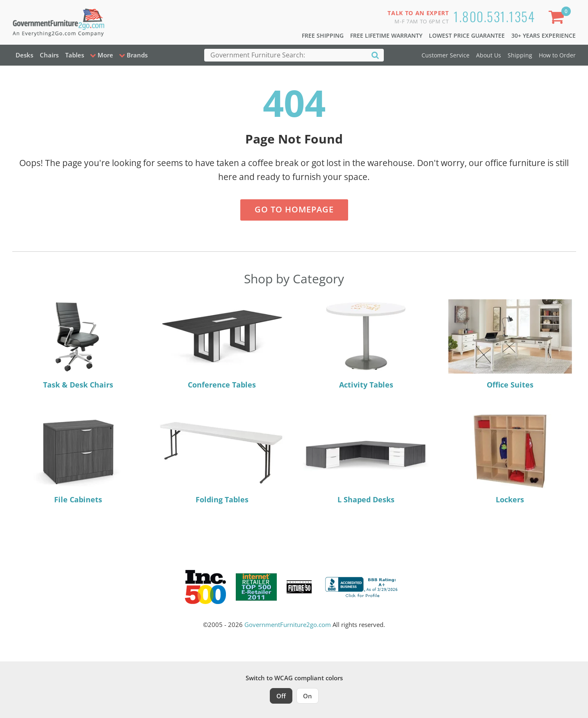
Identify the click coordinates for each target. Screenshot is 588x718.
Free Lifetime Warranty (386, 35)
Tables (75, 55)
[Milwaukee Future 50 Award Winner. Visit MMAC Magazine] (299, 587)
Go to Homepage (294, 209)
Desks (24, 55)
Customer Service (446, 55)
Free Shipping (323, 35)
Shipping (520, 55)
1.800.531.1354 (494, 16)
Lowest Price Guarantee (467, 35)
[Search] (375, 55)
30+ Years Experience (544, 35)
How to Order (557, 55)
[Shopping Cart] (558, 19)
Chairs (49, 55)
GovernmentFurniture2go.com (288, 625)
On (308, 696)
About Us (489, 55)
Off (281, 696)
